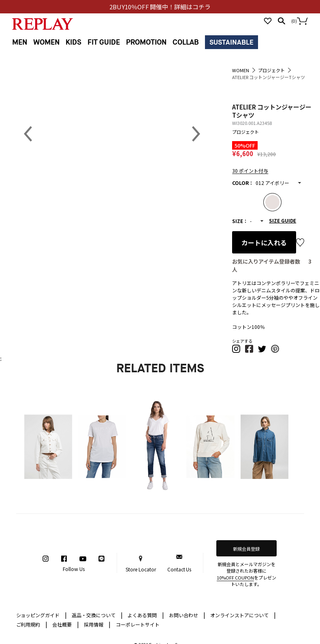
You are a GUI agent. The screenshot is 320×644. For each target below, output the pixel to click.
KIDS (74, 42)
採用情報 (94, 624)
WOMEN (46, 42)
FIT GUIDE (104, 42)
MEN (20, 42)
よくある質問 (146, 615)
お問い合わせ (187, 615)
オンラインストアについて (243, 615)
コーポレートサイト (138, 624)
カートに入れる (264, 243)
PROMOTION (146, 42)
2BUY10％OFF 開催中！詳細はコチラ (160, 7)
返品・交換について (97, 615)
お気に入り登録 (300, 243)
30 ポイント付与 (250, 171)
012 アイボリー (272, 183)
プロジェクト (245, 132)
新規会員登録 (246, 549)
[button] (237, 351)
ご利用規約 (32, 624)
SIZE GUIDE (283, 220)
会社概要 (66, 624)
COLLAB (186, 42)
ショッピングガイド (42, 615)
